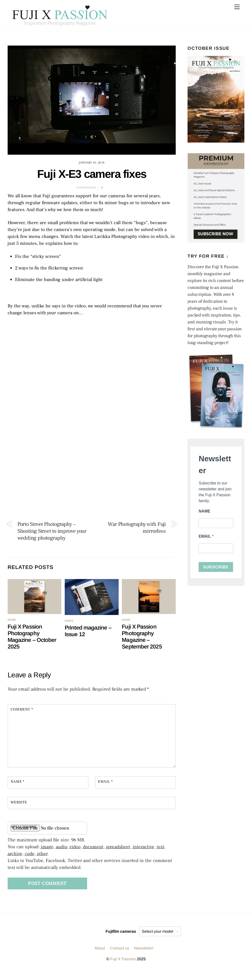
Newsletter (144, 948)
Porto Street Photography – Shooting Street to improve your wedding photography (52, 531)
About (100, 948)
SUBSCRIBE (216, 567)
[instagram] (76, 931)
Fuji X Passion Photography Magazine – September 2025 (142, 637)
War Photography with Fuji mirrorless (137, 528)
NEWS (12, 620)
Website (19, 802)
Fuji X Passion (123, 959)
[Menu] (237, 7)
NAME (204, 511)
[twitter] (88, 931)
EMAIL (205, 536)
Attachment (24, 827)
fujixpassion (86, 188)
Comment (22, 709)
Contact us (120, 948)
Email (105, 781)
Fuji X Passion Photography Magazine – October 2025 (32, 637)
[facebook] (100, 931)
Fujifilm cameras (121, 931)
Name (17, 781)
